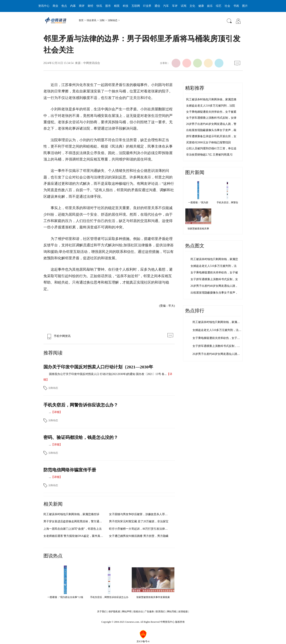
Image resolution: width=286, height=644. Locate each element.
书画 (236, 6)
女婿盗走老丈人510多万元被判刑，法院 (211, 106)
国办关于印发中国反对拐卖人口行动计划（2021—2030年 (98, 367)
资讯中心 (44, 6)
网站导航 (172, 612)
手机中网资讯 (58, 336)
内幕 (73, 6)
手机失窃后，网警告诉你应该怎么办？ (81, 405)
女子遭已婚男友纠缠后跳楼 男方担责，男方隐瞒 (139, 536)
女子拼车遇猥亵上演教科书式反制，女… (218, 346)
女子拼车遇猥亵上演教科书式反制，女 (214, 279)
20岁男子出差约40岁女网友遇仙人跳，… (218, 354)
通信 (157, 6)
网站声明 (127, 612)
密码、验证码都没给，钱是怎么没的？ (81, 437)
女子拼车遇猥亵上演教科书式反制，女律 (211, 118)
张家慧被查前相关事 (198, 229)
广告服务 (149, 612)
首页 (81, 20)
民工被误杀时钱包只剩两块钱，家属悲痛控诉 (71, 514)
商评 (82, 6)
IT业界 (147, 6)
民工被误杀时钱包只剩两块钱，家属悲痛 (211, 99)
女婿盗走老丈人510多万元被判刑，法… (217, 330)
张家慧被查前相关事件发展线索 (153, 597)
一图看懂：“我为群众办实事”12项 (65, 597)
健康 (201, 6)
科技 (126, 6)
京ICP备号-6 (143, 641)
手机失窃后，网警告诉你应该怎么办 (109, 597)
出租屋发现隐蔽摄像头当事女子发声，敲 (211, 130)
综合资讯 (91, 20)
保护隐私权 (114, 612)
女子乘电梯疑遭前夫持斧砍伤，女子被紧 (211, 112)
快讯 (99, 6)
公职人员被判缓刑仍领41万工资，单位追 (211, 148)
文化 (192, 6)
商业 (55, 6)
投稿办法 (138, 612)
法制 (102, 20)
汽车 (166, 6)
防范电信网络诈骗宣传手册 (70, 470)
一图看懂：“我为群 (198, 203)
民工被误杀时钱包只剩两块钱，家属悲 (214, 259)
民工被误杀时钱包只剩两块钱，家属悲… (218, 322)
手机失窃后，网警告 (227, 203)
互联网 (136, 6)
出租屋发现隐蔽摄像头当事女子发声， (214, 293)
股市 (108, 6)
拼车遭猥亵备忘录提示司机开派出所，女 (211, 136)
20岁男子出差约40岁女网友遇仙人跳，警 (211, 124)
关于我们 (102, 612)
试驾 (184, 6)
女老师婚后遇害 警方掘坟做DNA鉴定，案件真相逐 (75, 536)
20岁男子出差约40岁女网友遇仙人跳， (214, 286)
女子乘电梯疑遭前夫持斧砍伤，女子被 (214, 273)
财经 (90, 6)
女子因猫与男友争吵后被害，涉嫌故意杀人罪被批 (140, 514)
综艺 (219, 6)
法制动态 (113, 20)
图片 (245, 6)
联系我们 (160, 612)
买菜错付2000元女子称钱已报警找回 (208, 142)
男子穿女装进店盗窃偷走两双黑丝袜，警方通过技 (74, 521)
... (50, 412)
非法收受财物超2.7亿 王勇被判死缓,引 (210, 155)
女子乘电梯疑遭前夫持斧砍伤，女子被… (218, 338)
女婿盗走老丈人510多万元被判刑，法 (214, 266)
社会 (227, 6)
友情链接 (183, 612)
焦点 (64, 6)
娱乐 (210, 6)
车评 (175, 6)
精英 (117, 6)
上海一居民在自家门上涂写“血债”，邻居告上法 (73, 529)
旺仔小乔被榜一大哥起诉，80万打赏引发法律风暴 (140, 529)
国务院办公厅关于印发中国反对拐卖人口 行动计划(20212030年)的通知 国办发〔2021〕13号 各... (108, 374)
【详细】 (57, 412)
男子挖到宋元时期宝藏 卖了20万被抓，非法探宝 (139, 521)
